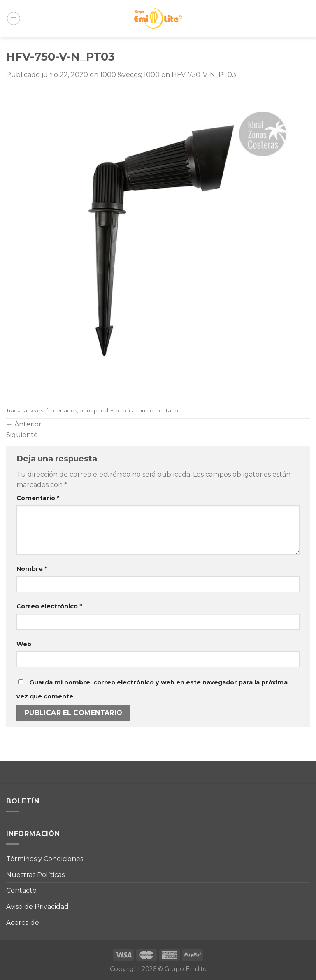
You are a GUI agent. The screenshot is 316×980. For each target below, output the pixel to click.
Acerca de (23, 923)
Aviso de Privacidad (37, 907)
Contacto (21, 890)
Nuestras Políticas (35, 875)
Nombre (32, 569)
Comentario (38, 498)
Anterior (24, 424)
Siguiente (26, 435)
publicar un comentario (147, 411)
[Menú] (14, 19)
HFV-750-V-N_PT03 (204, 75)
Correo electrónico (49, 606)
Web (24, 644)
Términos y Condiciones (45, 859)
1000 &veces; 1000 (130, 75)
